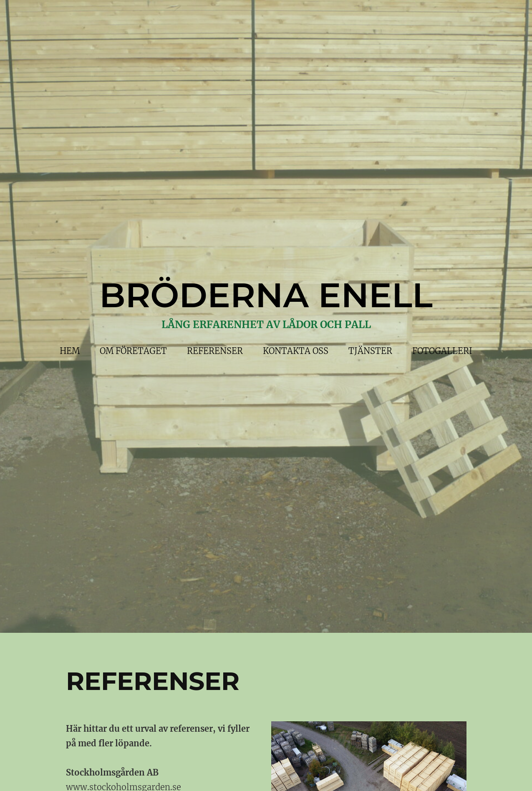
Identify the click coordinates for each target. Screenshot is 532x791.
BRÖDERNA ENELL (266, 295)
